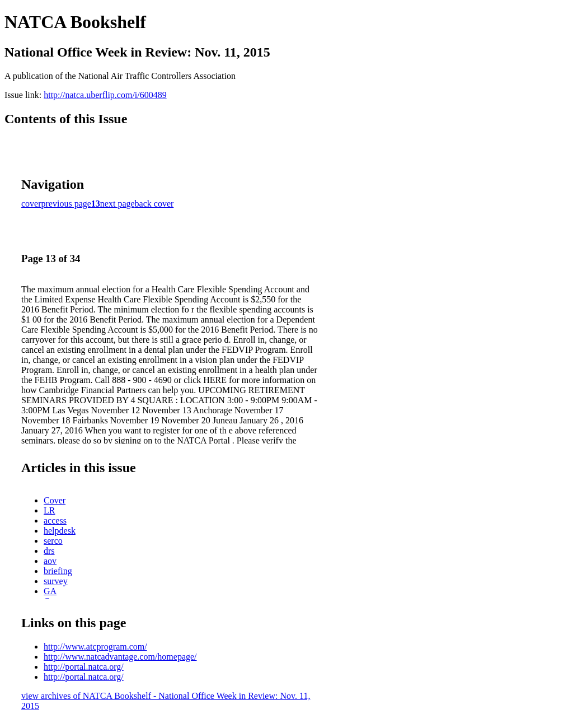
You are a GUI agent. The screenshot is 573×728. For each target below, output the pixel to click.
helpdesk (60, 531)
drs (49, 551)
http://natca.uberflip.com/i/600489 (105, 95)
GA (50, 591)
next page (118, 204)
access (55, 521)
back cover (154, 204)
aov (50, 561)
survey (56, 581)
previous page (66, 204)
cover (31, 204)
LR (49, 510)
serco (53, 541)
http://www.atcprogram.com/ (95, 647)
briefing (58, 571)
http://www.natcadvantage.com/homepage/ (120, 657)
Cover (55, 500)
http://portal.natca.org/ (84, 667)
